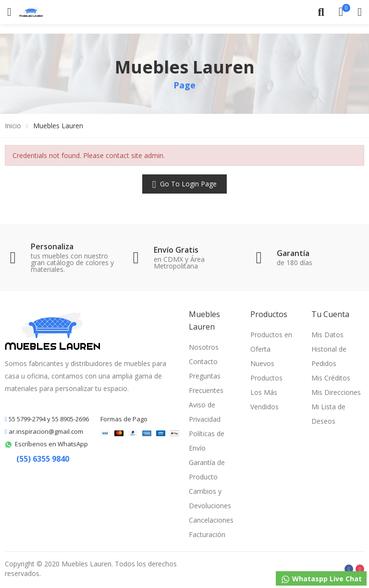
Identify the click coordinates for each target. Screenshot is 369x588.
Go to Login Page (187, 184)
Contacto (203, 361)
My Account (360, 12)
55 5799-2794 (26, 419)
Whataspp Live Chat (321, 579)
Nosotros (204, 347)
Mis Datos (327, 335)
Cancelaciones (211, 520)
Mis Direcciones (336, 392)
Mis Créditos (331, 378)
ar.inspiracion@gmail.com (46, 431)
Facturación (207, 534)
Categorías (9, 12)
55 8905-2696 (70, 419)
